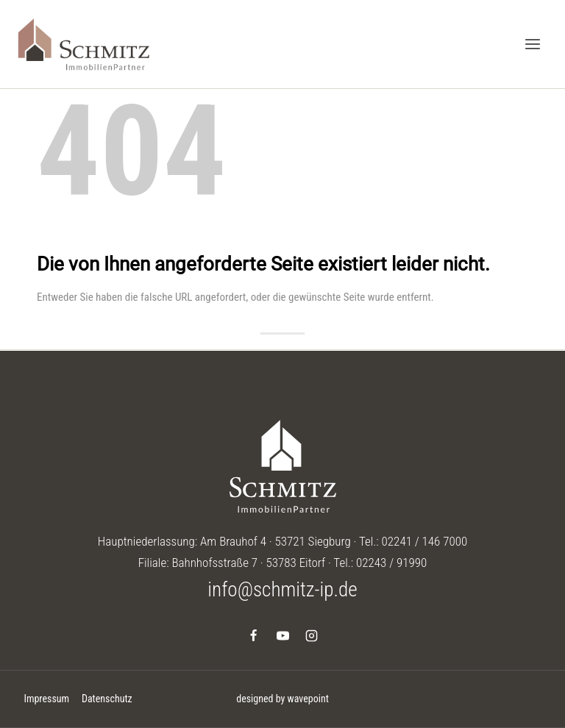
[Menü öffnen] (532, 44)
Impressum (46, 699)
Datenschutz (107, 699)
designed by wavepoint (282, 699)
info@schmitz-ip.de (282, 590)
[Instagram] (311, 635)
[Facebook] (254, 635)
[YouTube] (282, 635)
